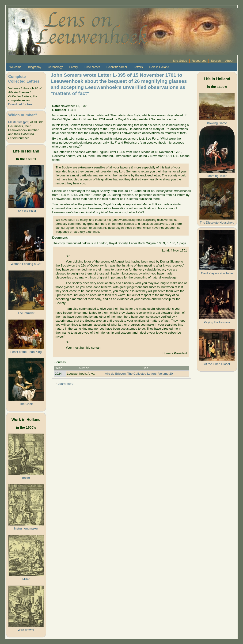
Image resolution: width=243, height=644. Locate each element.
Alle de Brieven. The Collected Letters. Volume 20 (139, 374)
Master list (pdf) (19, 122)
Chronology (55, 67)
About (229, 61)
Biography (35, 67)
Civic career (92, 67)
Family (74, 67)
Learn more (66, 384)
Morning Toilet (217, 176)
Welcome (15, 67)
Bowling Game (217, 123)
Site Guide (180, 61)
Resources (199, 61)
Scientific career (117, 67)
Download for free (20, 104)
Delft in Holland (159, 67)
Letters (138, 67)
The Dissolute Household (217, 223)
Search (216, 61)
